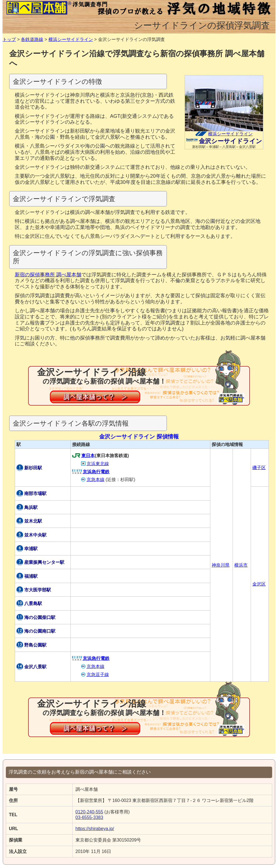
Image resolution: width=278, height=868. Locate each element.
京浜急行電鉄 (91, 472)
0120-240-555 (89, 812)
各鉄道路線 (32, 39)
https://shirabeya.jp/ (95, 829)
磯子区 (259, 468)
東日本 (84, 456)
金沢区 (259, 584)
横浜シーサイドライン (71, 39)
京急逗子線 (95, 675)
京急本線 (93, 480)
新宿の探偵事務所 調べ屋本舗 (48, 275)
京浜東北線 (95, 464)
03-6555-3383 (89, 817)
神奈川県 (221, 565)
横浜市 (241, 565)
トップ (9, 39)
